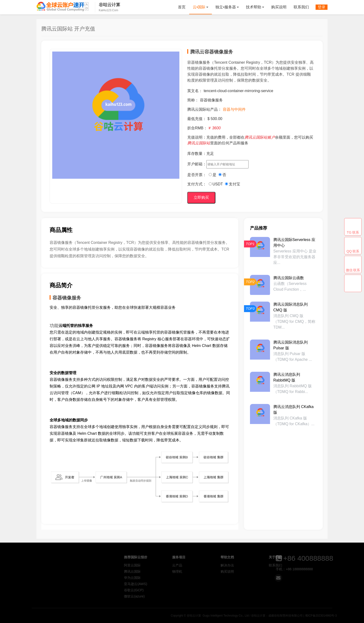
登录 (322, 7)
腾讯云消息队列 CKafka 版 (294, 410)
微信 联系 (353, 270)
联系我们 (301, 7)
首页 (182, 7)
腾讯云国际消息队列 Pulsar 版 (291, 345)
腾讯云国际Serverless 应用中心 (294, 243)
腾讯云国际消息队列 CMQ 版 (291, 307)
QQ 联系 (353, 251)
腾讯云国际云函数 (289, 278)
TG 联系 (353, 232)
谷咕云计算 (63, 6)
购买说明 (279, 7)
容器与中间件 (234, 109)
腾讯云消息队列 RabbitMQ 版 (287, 377)
